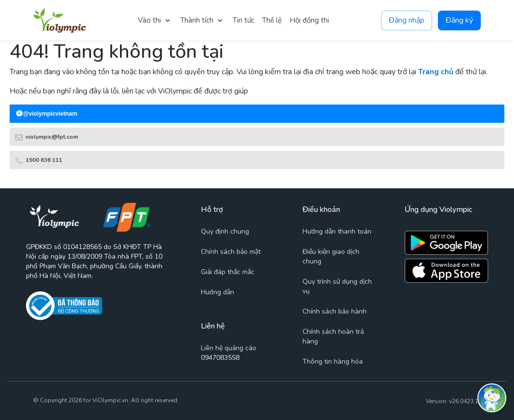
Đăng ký (459, 20)
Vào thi (149, 20)
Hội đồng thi (309, 20)
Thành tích (197, 20)
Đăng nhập (407, 20)
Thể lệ (272, 20)
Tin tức (244, 20)
